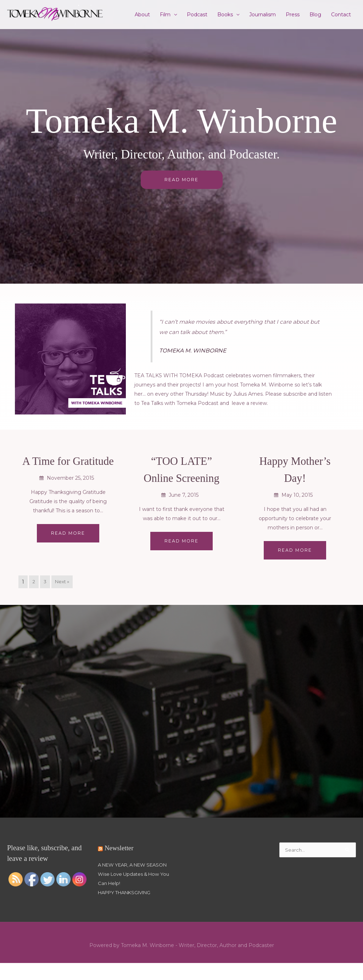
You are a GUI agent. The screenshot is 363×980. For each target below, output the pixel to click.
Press (293, 15)
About (142, 15)
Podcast (197, 15)
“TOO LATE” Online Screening (182, 477)
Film (165, 15)
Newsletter (120, 856)
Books (225, 15)
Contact (341, 15)
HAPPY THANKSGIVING (128, 909)
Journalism (263, 15)
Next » (63, 590)
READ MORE (182, 180)
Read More (68, 550)
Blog (315, 15)
